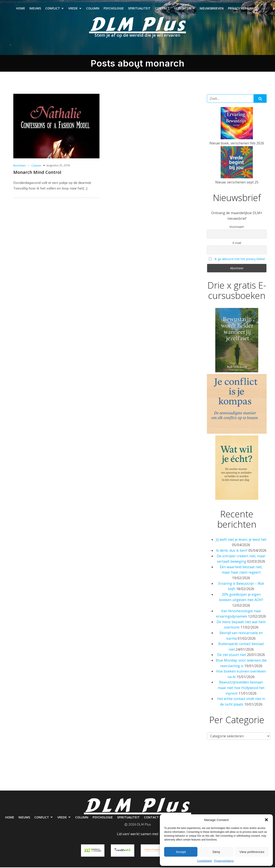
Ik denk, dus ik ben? (232, 551)
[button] (266, 820)
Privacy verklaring (244, 9)
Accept (181, 852)
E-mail (237, 243)
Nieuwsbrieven (212, 9)
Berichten (20, 166)
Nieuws (35, 9)
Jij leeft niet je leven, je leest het (241, 540)
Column (93, 9)
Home (21, 9)
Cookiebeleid (204, 861)
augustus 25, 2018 (58, 166)
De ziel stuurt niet (232, 655)
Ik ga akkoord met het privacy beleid (240, 260)
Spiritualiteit (139, 9)
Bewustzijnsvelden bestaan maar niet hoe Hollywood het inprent (241, 688)
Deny (216, 852)
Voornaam (237, 227)
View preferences (252, 852)
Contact (162, 9)
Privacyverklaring (224, 861)
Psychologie (114, 9)
